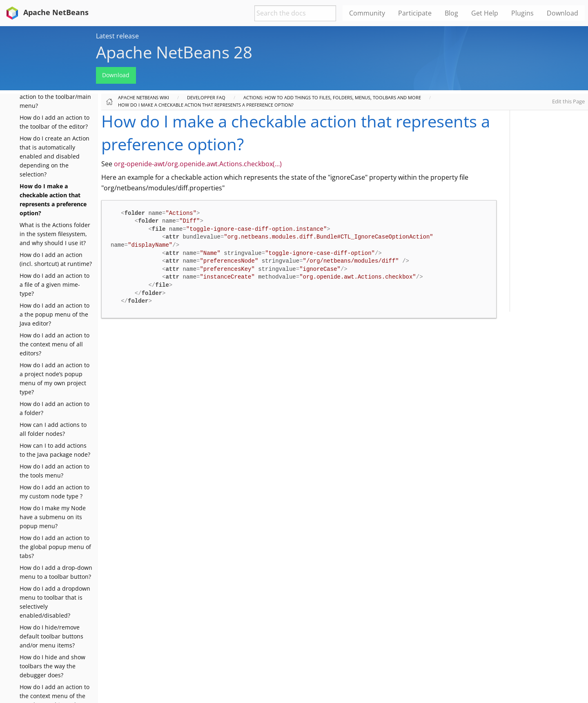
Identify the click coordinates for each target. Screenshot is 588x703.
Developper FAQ (206, 97)
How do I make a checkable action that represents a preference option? (206, 105)
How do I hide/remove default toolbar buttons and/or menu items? (51, 636)
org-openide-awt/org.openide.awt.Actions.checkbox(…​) (198, 164)
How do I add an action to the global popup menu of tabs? (55, 547)
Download (116, 75)
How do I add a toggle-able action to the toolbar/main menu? (56, 97)
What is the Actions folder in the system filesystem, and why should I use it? (55, 234)
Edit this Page (568, 101)
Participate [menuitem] (415, 13)
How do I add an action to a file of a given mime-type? (55, 285)
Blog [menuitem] (451, 13)
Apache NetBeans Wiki (144, 97)
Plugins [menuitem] (522, 13)
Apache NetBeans (46, 12)
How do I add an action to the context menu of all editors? (55, 344)
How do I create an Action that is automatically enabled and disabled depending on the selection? (55, 156)
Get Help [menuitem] (485, 13)
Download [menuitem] (562, 13)
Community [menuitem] (367, 13)
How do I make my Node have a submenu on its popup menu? (53, 517)
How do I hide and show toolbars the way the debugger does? (52, 666)
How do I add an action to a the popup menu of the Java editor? (55, 314)
